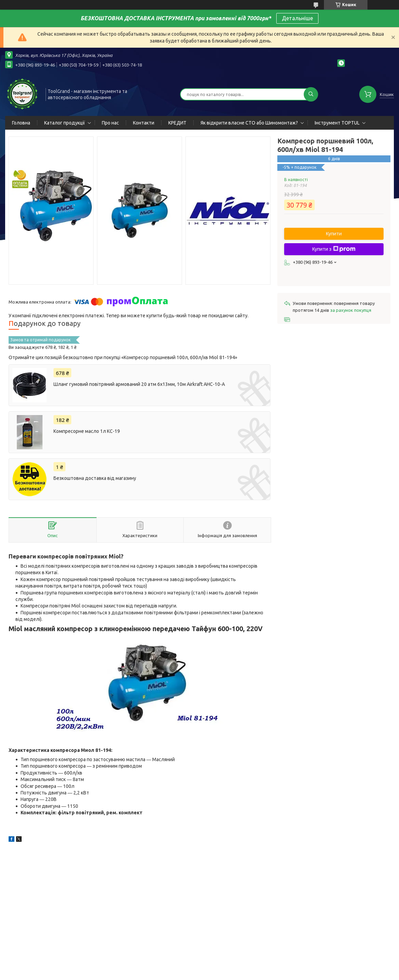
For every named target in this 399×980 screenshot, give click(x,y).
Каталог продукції (65, 123)
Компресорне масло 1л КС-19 (87, 431)
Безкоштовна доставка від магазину (95, 478)
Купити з (334, 249)
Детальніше (297, 18)
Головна (21, 123)
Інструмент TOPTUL (337, 123)
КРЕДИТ (177, 123)
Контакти (144, 123)
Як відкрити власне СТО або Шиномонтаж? (249, 123)
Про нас (110, 123)
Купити (334, 234)
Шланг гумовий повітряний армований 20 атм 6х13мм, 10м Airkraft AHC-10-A (139, 384)
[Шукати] (311, 94)
